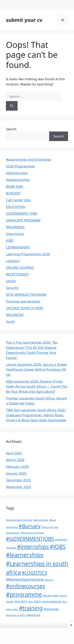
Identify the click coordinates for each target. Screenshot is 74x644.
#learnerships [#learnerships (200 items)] (25, 555)
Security (12, 288)
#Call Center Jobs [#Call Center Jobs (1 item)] (50, 527)
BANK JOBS (15, 186)
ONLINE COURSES (20, 267)
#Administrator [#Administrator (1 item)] (41, 520)
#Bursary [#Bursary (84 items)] (30, 526)
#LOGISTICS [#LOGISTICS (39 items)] (34, 573)
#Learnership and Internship (29, 159)
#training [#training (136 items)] (31, 608)
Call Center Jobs (18, 200)
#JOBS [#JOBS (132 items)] (58, 546)
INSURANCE (15, 227)
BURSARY (13, 193)
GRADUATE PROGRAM (23, 220)
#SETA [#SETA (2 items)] (37, 602)
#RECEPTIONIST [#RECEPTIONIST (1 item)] (51, 596)
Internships (15, 234)
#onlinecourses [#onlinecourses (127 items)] (25, 586)
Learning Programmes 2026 (28, 254)
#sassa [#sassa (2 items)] (10, 602)
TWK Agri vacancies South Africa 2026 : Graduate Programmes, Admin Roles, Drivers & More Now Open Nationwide (36, 415)
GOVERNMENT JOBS (22, 213)
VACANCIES (15, 315)
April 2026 (14, 453)
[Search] (12, 106)
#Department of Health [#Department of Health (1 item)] (32, 533)
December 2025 (18, 480)
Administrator (17, 173)
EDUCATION (15, 207)
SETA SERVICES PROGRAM (26, 294)
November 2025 (18, 487)
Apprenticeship (18, 180)
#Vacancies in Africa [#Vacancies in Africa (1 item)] (16, 615)
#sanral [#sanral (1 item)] (63, 596)
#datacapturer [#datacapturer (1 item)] (13, 533)
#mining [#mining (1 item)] (49, 580)
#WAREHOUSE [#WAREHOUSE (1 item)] (34, 615)
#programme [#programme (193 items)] (24, 594)
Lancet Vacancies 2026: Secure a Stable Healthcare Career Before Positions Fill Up (36, 369)
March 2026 (15, 460)
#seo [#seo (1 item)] (30, 602)
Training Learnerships (23, 301)
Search (11, 129)
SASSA (11, 281)
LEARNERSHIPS (18, 247)
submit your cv (24, 20)
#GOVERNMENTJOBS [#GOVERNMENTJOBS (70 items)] (30, 539)
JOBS (10, 240)
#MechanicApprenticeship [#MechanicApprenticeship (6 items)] (25, 579)
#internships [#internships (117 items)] (33, 547)
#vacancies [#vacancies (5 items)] (51, 609)
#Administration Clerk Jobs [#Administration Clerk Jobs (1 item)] (19, 520)
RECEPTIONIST (17, 274)
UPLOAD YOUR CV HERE (25, 308)
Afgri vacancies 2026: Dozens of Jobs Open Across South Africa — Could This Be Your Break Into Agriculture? (37, 386)
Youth (10, 322)
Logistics (13, 261)
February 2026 (17, 467)
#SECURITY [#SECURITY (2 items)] (21, 602)
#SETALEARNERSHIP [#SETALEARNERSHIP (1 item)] (52, 602)
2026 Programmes (20, 166)
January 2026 (16, 473)
